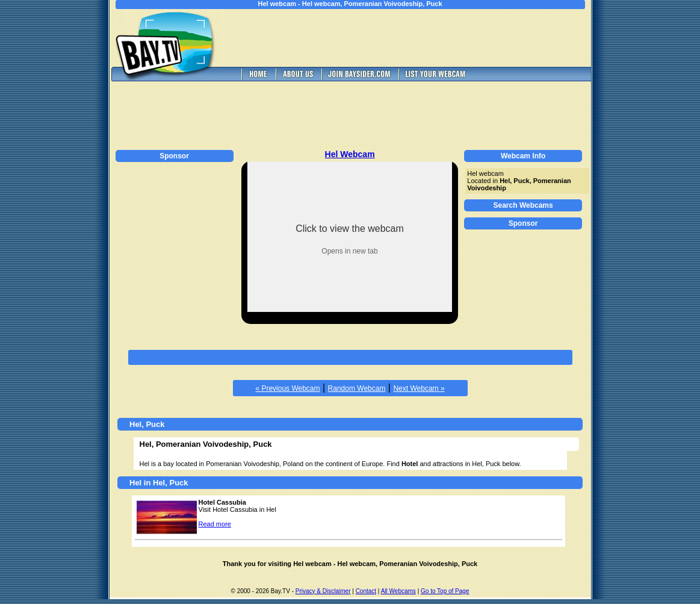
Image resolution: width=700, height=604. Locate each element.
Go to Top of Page (445, 591)
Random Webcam (357, 388)
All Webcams (398, 591)
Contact (366, 591)
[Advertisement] (416, 38)
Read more (215, 524)
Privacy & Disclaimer (323, 591)
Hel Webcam (350, 154)
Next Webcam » (419, 388)
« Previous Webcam (287, 388)
